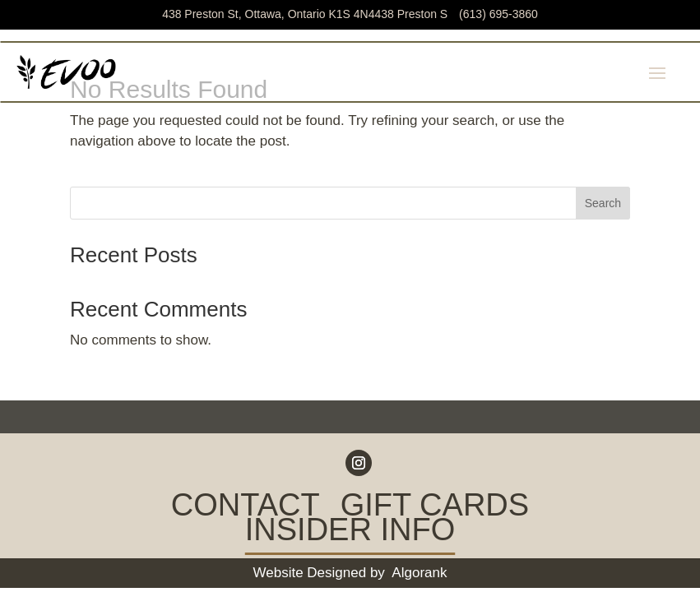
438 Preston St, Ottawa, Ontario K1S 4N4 (306, 14)
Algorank (419, 573)
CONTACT (246, 508)
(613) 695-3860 (498, 14)
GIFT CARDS (435, 508)
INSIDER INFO (350, 533)
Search (603, 203)
